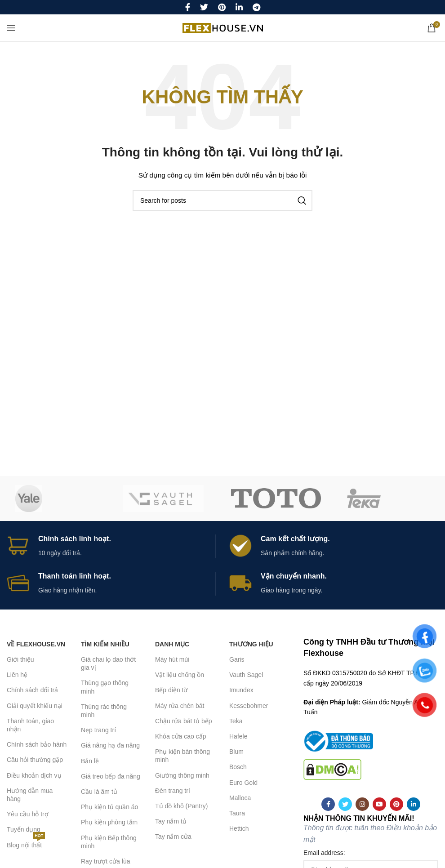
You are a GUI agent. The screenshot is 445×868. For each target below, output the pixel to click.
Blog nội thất (26, 843)
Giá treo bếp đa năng (111, 776)
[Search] (222, 200)
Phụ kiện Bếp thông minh (109, 842)
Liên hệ (17, 675)
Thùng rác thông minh (104, 711)
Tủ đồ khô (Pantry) (181, 806)
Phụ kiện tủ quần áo (109, 807)
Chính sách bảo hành (37, 744)
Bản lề (90, 761)
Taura (237, 813)
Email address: (324, 853)
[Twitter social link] (204, 7)
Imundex (241, 690)
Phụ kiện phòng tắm (109, 822)
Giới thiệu (20, 659)
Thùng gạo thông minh (105, 687)
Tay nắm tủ (171, 821)
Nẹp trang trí (98, 730)
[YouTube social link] (379, 804)
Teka (236, 721)
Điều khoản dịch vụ (34, 775)
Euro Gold (243, 783)
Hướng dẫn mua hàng (30, 795)
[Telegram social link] (256, 7)
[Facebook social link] (188, 7)
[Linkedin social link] (239, 7)
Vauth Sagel (246, 675)
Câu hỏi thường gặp (35, 760)
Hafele (238, 736)
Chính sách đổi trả (32, 690)
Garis (237, 659)
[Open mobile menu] (11, 28)
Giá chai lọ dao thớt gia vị (108, 663)
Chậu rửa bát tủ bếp (184, 721)
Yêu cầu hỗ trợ (28, 814)
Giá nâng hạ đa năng (110, 745)
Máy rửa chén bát (180, 706)
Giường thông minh (182, 775)
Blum (236, 752)
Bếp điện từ (171, 690)
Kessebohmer (249, 706)
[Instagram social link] (362, 804)
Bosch (238, 767)
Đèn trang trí (173, 791)
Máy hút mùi (172, 659)
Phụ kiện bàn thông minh (182, 756)
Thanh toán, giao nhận (30, 725)
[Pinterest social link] (222, 7)
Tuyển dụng (24, 829)
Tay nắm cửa (173, 837)
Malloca (240, 798)
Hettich (239, 828)
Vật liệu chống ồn (180, 675)
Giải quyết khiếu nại (35, 706)
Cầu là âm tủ (99, 792)
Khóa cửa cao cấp (181, 736)
